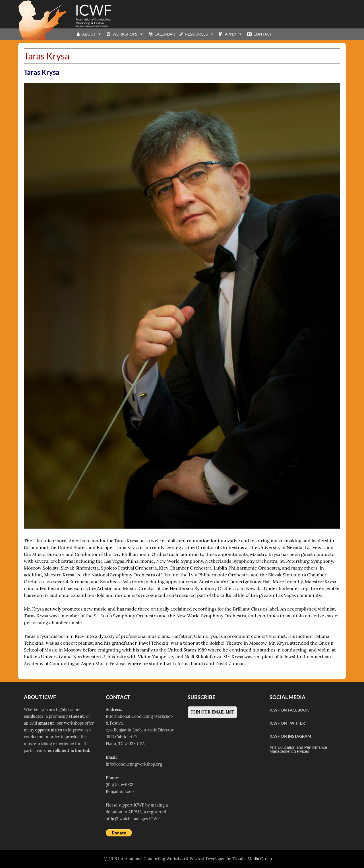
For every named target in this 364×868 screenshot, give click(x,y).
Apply (231, 34)
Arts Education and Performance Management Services (298, 749)
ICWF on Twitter (287, 723)
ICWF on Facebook (289, 710)
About (89, 34)
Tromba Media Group (252, 859)
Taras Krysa (42, 72)
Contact (259, 34)
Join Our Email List (212, 712)
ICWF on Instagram (290, 736)
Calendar (161, 34)
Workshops (125, 34)
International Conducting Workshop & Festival (161, 859)
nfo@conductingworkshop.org (135, 764)
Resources (197, 34)
